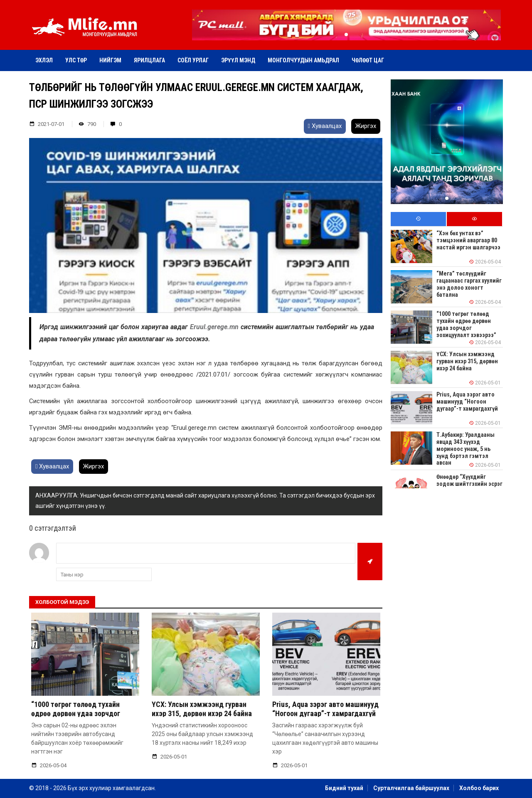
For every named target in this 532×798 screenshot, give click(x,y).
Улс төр (76, 60)
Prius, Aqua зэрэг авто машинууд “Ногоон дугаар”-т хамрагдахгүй (325, 709)
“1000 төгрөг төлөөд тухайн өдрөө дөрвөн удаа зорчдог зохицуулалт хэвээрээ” (76, 713)
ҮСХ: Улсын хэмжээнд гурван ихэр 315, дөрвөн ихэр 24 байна (202, 709)
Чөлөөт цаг (368, 60)
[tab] (418, 219)
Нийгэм (110, 60)
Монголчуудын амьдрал (303, 60)
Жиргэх (366, 126)
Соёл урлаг (193, 60)
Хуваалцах (325, 126)
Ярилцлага (149, 60)
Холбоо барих (479, 788)
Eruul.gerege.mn (215, 327)
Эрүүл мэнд (238, 60)
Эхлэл (44, 60)
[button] (346, 34)
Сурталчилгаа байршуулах (411, 788)
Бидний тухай (344, 788)
